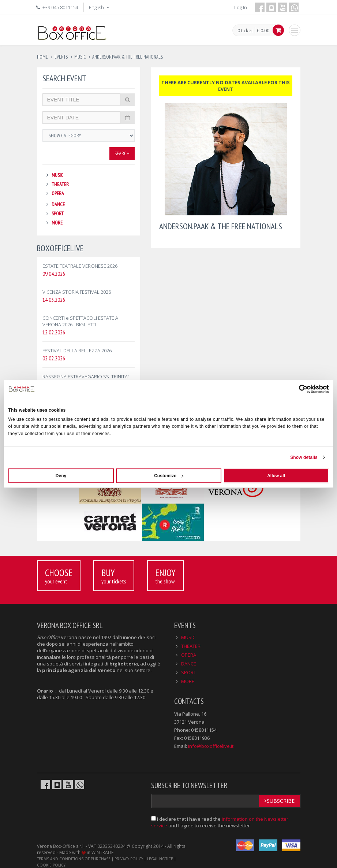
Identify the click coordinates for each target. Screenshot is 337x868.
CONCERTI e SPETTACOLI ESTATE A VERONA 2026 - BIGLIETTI (80, 321)
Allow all (276, 476)
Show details (304, 457)
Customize (169, 476)
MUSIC (57, 175)
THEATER (60, 184)
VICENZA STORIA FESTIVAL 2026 (77, 292)
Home (42, 57)
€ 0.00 (263, 30)
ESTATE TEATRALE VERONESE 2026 (80, 266)
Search (122, 153)
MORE (57, 223)
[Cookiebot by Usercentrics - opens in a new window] (297, 389)
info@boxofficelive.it (211, 746)
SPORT (58, 214)
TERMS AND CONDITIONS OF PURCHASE (74, 859)
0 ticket (245, 31)
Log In (241, 7)
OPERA (58, 193)
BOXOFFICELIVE (60, 248)
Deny (61, 476)
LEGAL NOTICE (160, 859)
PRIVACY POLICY (129, 859)
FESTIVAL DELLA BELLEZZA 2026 (77, 350)
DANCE (58, 204)
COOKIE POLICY (51, 865)
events (61, 57)
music (80, 57)
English (100, 7)
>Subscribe (279, 801)
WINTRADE (102, 852)
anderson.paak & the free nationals (128, 57)
